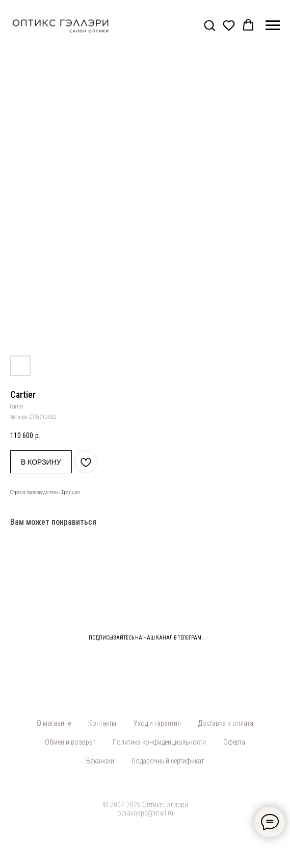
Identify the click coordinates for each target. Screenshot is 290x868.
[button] (209, 25)
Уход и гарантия (157, 723)
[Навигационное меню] (273, 25)
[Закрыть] (279, 631)
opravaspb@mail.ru (145, 813)
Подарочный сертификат (168, 761)
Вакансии (100, 761)
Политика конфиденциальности (159, 742)
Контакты (102, 723)
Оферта (234, 742)
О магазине (54, 723)
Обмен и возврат (70, 742)
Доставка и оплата (226, 723)
